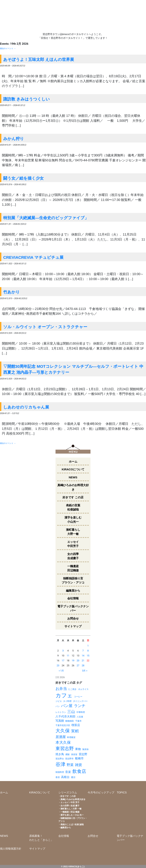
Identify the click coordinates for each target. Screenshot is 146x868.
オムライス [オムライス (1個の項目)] (83, 689)
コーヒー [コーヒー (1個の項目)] (78, 697)
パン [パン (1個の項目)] (58, 706)
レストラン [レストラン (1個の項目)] (61, 712)
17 (63, 661)
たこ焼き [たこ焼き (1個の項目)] (72, 689)
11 (68, 656)
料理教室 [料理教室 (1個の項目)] (71, 737)
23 (58, 666)
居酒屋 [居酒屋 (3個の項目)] (61, 737)
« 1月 (61, 671)
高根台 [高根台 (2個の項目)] (65, 777)
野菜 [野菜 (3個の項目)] (70, 765)
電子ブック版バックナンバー (73, 608)
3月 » (85, 671)
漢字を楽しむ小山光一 (73, 520)
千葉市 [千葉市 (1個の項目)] (78, 721)
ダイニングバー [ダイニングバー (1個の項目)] (80, 701)
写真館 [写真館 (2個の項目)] (60, 721)
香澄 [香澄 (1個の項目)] (58, 777)
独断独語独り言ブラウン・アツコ (73, 581)
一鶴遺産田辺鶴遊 (73, 568)
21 (83, 661)
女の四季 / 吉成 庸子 (70, 806)
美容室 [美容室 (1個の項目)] (74, 755)
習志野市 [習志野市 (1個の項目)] (69, 759)
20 (78, 661)
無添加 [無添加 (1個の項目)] (85, 749)
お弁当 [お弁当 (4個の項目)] (61, 689)
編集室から (73, 590)
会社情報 (73, 598)
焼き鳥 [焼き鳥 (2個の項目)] (60, 754)
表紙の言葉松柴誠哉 (73, 507)
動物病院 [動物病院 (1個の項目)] (70, 721)
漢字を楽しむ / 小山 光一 (72, 815)
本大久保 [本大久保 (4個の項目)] (63, 742)
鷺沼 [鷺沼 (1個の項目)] (73, 777)
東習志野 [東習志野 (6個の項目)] (65, 749)
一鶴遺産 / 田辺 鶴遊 (70, 812)
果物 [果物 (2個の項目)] (78, 749)
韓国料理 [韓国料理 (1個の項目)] (60, 772)
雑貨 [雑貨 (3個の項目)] (79, 765)
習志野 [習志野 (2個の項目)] (83, 754)
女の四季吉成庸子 (73, 556)
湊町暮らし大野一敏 (73, 532)
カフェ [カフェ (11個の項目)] (64, 695)
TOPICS (122, 792)
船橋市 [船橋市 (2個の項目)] (79, 758)
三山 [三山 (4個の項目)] (71, 712)
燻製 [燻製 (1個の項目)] (67, 755)
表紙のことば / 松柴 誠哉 (72, 824)
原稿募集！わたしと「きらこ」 (41, 838)
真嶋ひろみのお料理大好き (73, 487)
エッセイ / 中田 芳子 (70, 802)
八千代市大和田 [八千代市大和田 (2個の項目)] (65, 717)
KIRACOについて (73, 469)
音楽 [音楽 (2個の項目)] (68, 772)
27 (78, 666)
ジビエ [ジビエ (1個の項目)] (59, 701)
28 (83, 666)
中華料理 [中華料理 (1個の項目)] (81, 712)
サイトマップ (73, 626)
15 (88, 656)
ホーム (73, 461)
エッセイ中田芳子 (73, 544)
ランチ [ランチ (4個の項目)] (80, 706)
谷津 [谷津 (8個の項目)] (60, 764)
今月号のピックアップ (101, 792)
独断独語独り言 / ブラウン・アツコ (73, 820)
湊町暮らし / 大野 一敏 (71, 809)
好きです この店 (73, 497)
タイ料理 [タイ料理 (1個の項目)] (67, 701)
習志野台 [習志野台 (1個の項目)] (60, 759)
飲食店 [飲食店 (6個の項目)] (79, 771)
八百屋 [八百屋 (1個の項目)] (80, 717)
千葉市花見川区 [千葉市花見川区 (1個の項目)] (63, 725)
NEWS (73, 477)
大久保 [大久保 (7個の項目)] (63, 731)
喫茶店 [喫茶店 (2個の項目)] (76, 725)
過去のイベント (8, 48)
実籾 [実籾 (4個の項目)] (75, 731)
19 (73, 661)
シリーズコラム (68, 792)
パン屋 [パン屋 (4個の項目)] (67, 706)
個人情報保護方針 (11, 849)
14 (83, 656)
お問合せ (73, 618)
